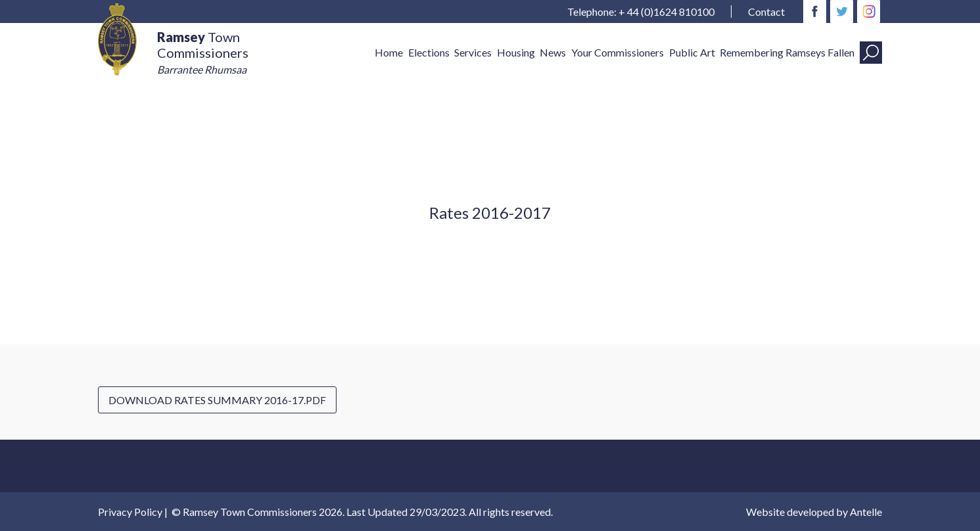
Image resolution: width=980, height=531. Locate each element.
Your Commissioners (618, 52)
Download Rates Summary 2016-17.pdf (217, 400)
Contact (766, 12)
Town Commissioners (203, 53)
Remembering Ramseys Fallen (787, 52)
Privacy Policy (130, 512)
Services (473, 52)
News (553, 52)
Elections (429, 52)
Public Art (692, 52)
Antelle (866, 512)
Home (389, 52)
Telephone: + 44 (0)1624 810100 (641, 12)
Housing (516, 52)
